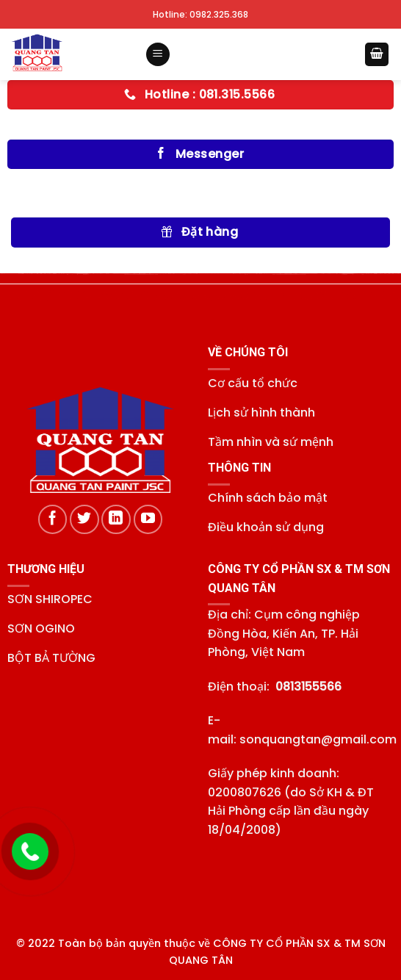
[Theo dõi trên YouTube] (148, 519)
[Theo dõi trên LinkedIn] (116, 519)
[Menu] (158, 55)
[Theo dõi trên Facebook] (53, 519)
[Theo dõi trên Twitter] (84, 519)
